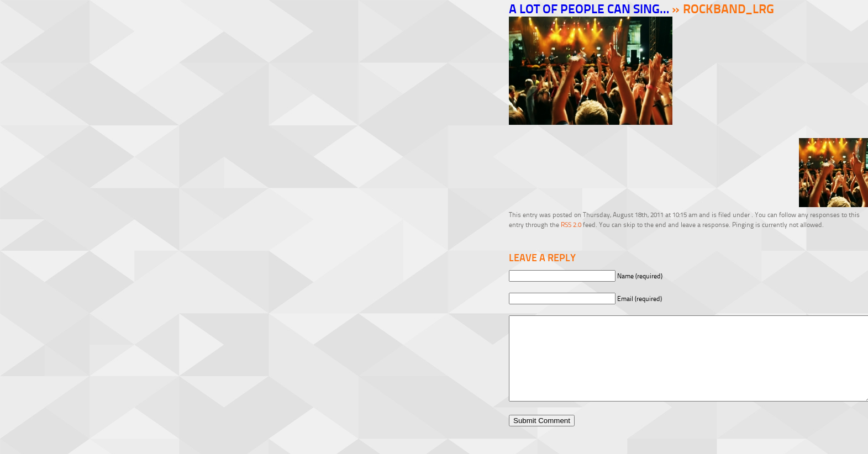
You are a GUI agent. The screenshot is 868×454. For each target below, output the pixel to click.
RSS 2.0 (571, 225)
